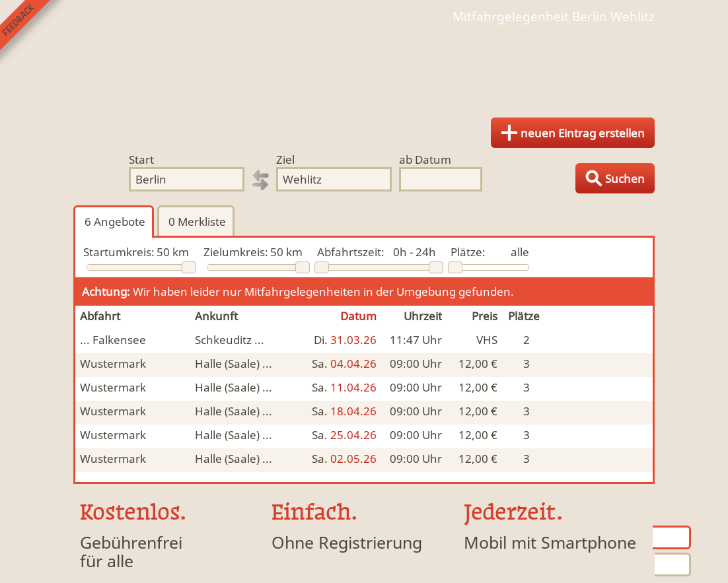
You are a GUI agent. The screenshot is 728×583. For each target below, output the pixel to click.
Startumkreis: (119, 252)
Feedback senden (32, 32)
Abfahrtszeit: (351, 252)
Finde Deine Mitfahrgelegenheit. (364, 66)
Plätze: (468, 252)
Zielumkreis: (236, 252)
